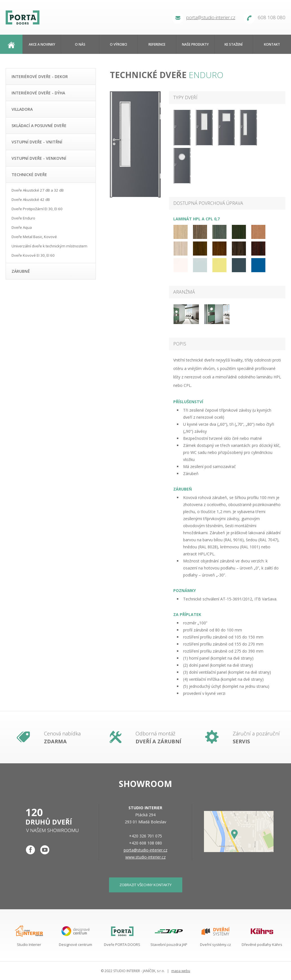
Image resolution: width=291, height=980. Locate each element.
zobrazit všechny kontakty (145, 885)
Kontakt (272, 44)
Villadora (22, 109)
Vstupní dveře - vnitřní (37, 142)
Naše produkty (195, 44)
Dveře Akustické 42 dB (31, 199)
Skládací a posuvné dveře (39, 126)
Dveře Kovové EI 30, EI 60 (33, 255)
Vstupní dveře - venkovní (39, 158)
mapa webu (181, 971)
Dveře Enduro (23, 218)
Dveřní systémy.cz (216, 944)
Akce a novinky (42, 44)
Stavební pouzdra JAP (169, 944)
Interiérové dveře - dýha (38, 93)
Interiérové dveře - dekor (40, 77)
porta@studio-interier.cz (211, 17)
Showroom (145, 784)
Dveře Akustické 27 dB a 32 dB (38, 190)
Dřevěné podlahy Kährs (262, 944)
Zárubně (21, 271)
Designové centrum (75, 944)
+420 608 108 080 (145, 843)
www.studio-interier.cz (145, 857)
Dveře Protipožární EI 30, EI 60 (37, 209)
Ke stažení (234, 44)
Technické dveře (29, 175)
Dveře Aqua (22, 227)
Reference (157, 44)
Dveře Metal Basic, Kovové (34, 237)
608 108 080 (272, 17)
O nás (80, 44)
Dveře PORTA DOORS (122, 944)
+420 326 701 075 (145, 836)
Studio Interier (29, 944)
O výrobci (118, 44)
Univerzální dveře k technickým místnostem (49, 246)
